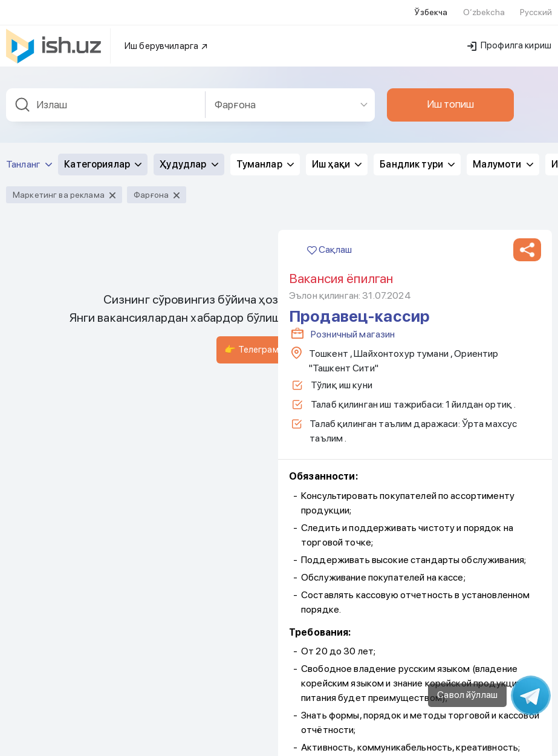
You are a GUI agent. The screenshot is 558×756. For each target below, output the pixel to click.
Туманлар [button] (265, 157)
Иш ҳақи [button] (337, 157)
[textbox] (106, 98)
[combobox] (106, 98)
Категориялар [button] (103, 157)
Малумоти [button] (503, 157)
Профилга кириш (509, 38)
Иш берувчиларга (167, 39)
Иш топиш (450, 97)
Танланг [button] (29, 157)
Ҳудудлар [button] (189, 157)
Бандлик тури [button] (417, 157)
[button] (527, 243)
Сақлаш (329, 242)
